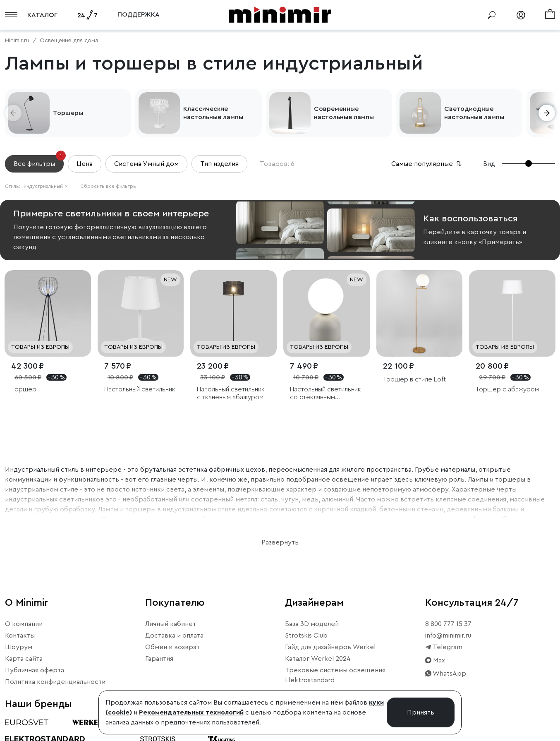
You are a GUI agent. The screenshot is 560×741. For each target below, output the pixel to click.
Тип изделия (219, 164)
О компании (24, 624)
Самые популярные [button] (427, 164)
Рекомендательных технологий (191, 712)
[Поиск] (492, 15)
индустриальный (46, 186)
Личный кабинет (171, 624)
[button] (13, 113)
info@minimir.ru (448, 635)
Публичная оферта (35, 670)
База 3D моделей (312, 624)
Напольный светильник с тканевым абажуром (231, 393)
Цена (85, 164)
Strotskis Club (306, 635)
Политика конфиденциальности (55, 682)
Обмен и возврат (172, 647)
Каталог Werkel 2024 (318, 659)
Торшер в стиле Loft (414, 379)
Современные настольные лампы (344, 113)
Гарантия (159, 659)
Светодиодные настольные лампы (474, 113)
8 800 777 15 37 (448, 624)
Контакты (20, 635)
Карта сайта (24, 659)
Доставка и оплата (174, 635)
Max (435, 660)
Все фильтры (39, 161)
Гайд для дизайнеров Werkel (330, 647)
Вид (489, 164)
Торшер (24, 389)
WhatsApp (446, 674)
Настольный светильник (140, 389)
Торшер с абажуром (507, 389)
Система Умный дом (146, 164)
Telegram (444, 647)
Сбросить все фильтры (108, 186)
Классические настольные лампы (213, 113)
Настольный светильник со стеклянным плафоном (325, 394)
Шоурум (19, 647)
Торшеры (68, 113)
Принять (421, 712)
